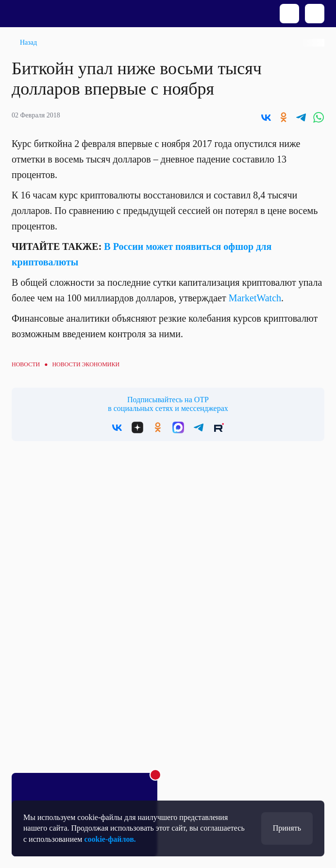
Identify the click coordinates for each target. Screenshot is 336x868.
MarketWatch (255, 298)
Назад (28, 42)
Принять (287, 828)
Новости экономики (86, 364)
